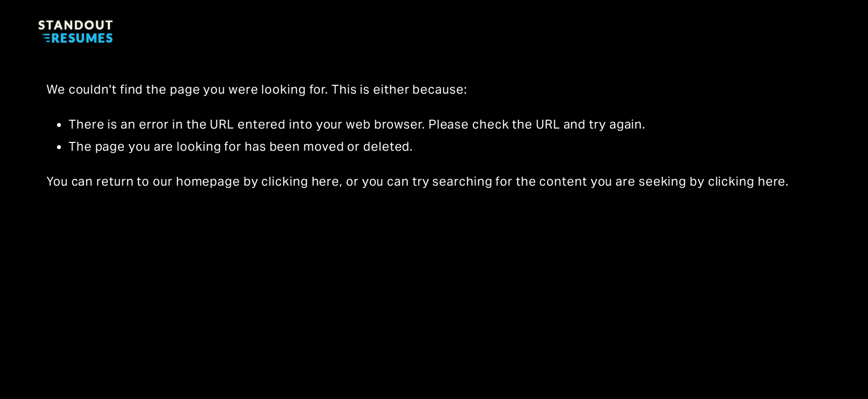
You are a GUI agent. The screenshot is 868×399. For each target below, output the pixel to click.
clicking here (300, 181)
